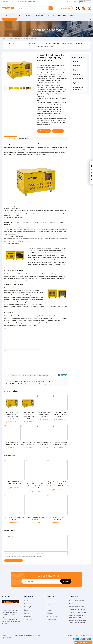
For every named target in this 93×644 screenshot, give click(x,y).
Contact (73, 1)
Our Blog (27, 613)
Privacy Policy (28, 619)
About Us (27, 601)
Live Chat (58, 131)
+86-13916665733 (10, 1)
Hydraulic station (80, 43)
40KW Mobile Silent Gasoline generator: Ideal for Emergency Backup (31, 384)
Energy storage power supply (46, 47)
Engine (48, 43)
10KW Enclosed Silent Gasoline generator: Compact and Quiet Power (31, 381)
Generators (31, 43)
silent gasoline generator (41, 375)
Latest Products (51, 601)
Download (27, 610)
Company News (29, 607)
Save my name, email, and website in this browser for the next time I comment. (24, 557)
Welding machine (67, 43)
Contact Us (27, 616)
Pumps (10, 43)
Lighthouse (56, 43)
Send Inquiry (66, 8)
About (68, 1)
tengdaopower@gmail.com (30, 1)
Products (27, 604)
